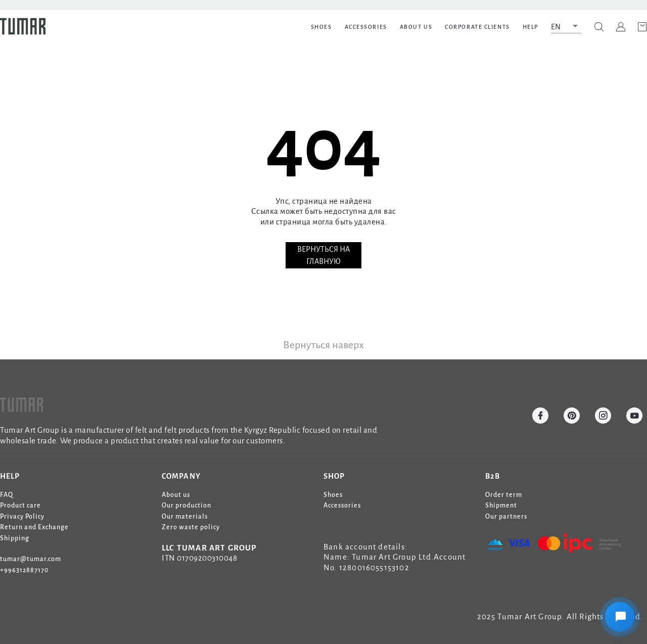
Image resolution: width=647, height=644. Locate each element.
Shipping (15, 538)
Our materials (185, 517)
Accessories (342, 505)
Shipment (501, 505)
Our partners (506, 517)
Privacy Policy (22, 517)
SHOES (321, 27)
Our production (187, 505)
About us (176, 495)
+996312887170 (24, 570)
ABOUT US (416, 27)
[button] (566, 26)
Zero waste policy (191, 527)
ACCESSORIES (366, 27)
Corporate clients (477, 27)
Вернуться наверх (323, 345)
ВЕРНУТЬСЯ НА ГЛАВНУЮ (323, 255)
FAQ (7, 495)
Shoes (333, 495)
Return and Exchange (34, 527)
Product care (20, 505)
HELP (530, 27)
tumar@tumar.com (31, 559)
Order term (504, 495)
